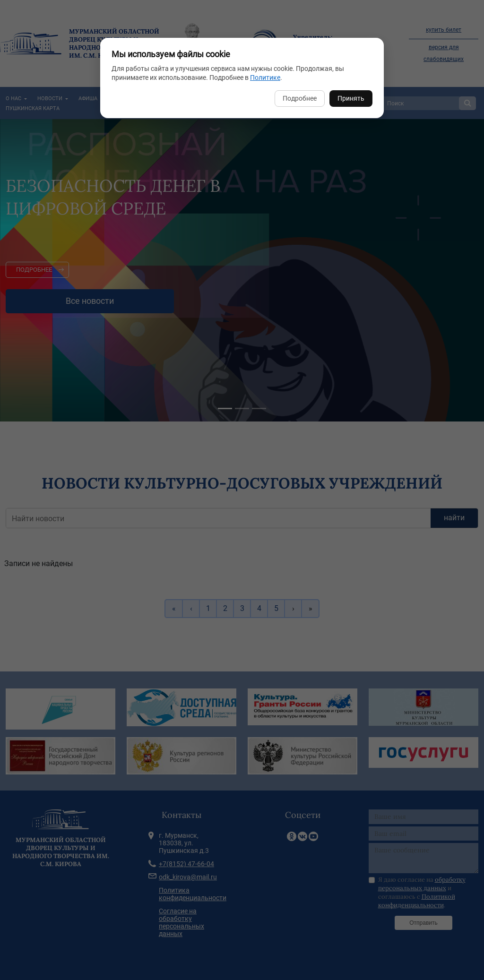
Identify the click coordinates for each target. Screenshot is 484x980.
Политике (265, 77)
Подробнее (300, 98)
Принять (351, 98)
